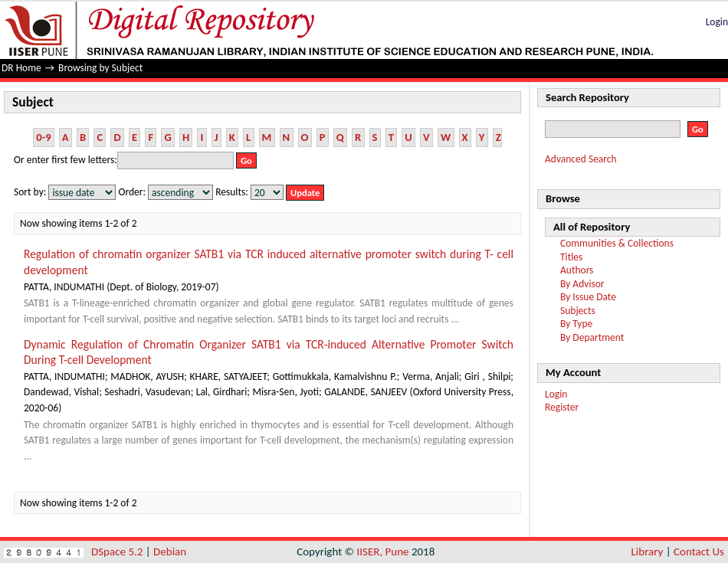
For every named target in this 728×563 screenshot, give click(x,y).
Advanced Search (581, 159)
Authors (577, 270)
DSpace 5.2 (118, 552)
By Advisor (582, 284)
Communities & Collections (617, 243)
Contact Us (699, 552)
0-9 (43, 137)
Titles (571, 257)
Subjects (578, 311)
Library (648, 552)
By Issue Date (588, 297)
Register (562, 407)
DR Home (21, 68)
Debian (170, 552)
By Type (576, 324)
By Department (592, 337)
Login (717, 22)
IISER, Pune (382, 552)
